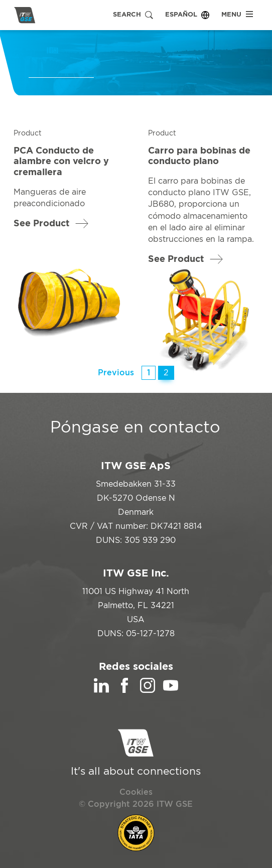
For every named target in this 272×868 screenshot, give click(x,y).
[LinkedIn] (101, 690)
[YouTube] (171, 690)
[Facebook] (124, 690)
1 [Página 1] (149, 373)
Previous (116, 373)
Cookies (136, 792)
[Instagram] (148, 690)
